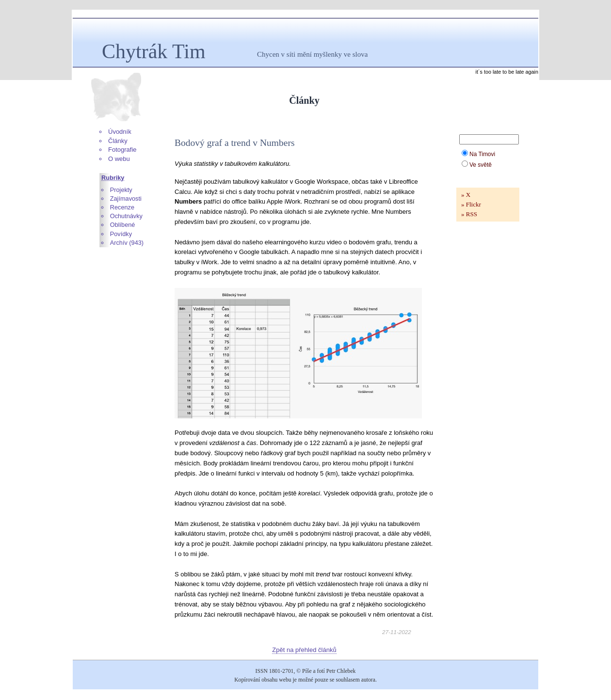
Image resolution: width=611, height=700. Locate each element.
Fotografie (122, 150)
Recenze (122, 207)
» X (466, 195)
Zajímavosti (126, 199)
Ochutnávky (126, 216)
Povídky (121, 234)
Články (118, 141)
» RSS (469, 214)
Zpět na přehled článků (304, 650)
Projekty (121, 190)
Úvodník (120, 132)
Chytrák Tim (154, 51)
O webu (119, 159)
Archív (119, 243)
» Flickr (471, 204)
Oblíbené (123, 225)
